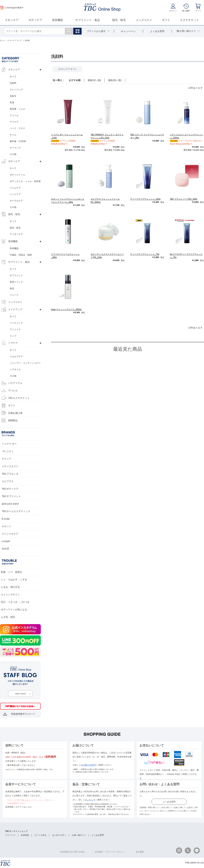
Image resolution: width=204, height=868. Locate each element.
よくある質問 (169, 802)
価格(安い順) (94, 80)
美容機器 (57, 20)
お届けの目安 (89, 765)
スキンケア (12, 20)
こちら (90, 800)
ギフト (166, 20)
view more (20, 694)
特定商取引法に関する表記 (72, 852)
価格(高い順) (115, 80)
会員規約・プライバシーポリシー (110, 852)
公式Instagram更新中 (12, 8)
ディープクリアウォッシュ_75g (145, 254)
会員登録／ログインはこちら (19, 807)
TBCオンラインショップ (16, 831)
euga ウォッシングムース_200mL (66, 309)
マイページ (10, 835)
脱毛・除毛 (119, 20)
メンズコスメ (144, 20)
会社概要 (140, 852)
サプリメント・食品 (88, 20)
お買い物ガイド (79, 835)
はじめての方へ (59, 835)
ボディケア (35, 20)
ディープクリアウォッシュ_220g (145, 199)
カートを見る (40, 835)
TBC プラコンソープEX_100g (184, 199)
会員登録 (25, 835)
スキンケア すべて (68, 69)
